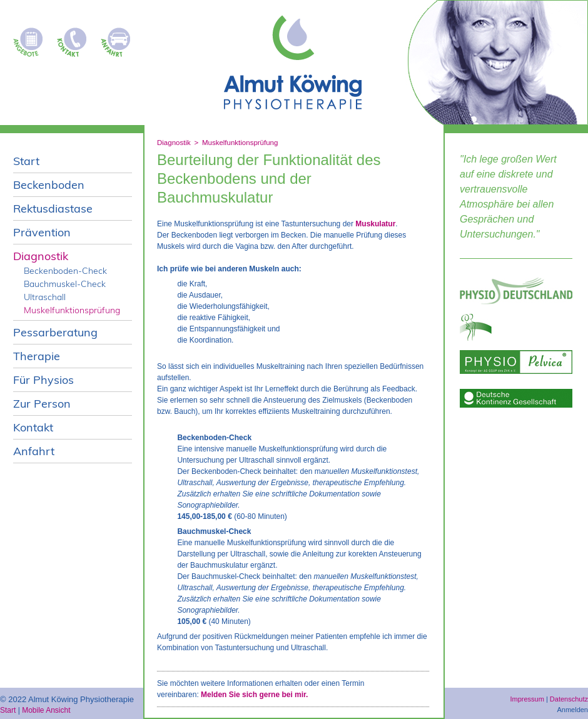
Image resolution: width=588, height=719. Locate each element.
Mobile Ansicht (46, 710)
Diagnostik (174, 143)
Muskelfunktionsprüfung (240, 143)
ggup (516, 327)
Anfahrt (119, 39)
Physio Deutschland (516, 291)
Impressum (527, 699)
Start (8, 710)
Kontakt (75, 39)
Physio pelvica (516, 362)
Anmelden (572, 710)
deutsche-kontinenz (516, 398)
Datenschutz (569, 699)
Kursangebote (31, 39)
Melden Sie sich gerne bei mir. (254, 695)
